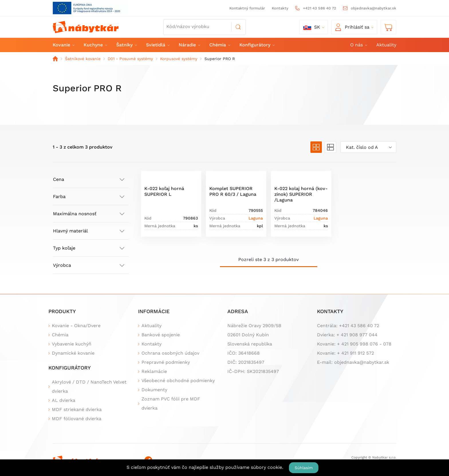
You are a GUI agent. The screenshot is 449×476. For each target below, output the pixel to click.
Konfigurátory (257, 45)
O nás (358, 45)
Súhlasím (304, 468)
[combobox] (368, 147)
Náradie (189, 45)
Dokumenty (154, 390)
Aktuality (386, 45)
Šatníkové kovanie (83, 59)
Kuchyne (95, 45)
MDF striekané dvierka (77, 409)
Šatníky (126, 45)
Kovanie (63, 45)
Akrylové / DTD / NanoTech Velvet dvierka (89, 387)
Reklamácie (154, 371)
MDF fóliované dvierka (77, 419)
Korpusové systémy (179, 59)
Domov (55, 59)
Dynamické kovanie (73, 353)
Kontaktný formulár (247, 8)
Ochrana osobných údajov (170, 353)
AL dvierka (64, 400)
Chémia (219, 45)
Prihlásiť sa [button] (352, 27)
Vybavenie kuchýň (72, 344)
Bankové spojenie (161, 335)
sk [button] (312, 27)
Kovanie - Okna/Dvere (76, 326)
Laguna (256, 218)
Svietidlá (157, 45)
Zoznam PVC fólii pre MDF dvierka (171, 403)
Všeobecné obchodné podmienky (178, 381)
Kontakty (280, 8)
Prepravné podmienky (166, 362)
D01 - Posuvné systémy (130, 59)
